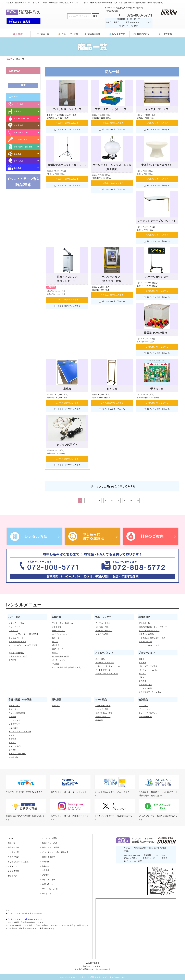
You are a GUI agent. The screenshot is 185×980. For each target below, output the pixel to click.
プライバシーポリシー (51, 889)
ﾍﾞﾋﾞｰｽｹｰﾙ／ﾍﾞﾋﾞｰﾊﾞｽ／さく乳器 (23, 645)
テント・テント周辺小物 (62, 623)
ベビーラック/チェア (17, 642)
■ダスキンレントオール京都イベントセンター (25, 919)
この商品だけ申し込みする (67, 123)
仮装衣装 (143, 681)
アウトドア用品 (102, 709)
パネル (55, 642)
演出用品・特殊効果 (17, 754)
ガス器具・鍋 (144, 623)
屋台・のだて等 (145, 642)
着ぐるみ (143, 674)
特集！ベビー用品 (50, 843)
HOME (9, 59)
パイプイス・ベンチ (60, 634)
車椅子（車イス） (103, 717)
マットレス (13, 631)
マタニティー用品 (16, 623)
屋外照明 (12, 750)
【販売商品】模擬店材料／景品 (152, 638)
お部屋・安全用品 (16, 653)
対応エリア (13, 866)
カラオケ (143, 663)
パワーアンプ (14, 720)
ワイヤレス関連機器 (17, 713)
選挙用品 (56, 706)
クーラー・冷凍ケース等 (149, 645)
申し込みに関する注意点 (18, 862)
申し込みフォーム (50, 880)
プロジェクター (145, 709)
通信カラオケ (14, 709)
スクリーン (143, 706)
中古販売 (12, 660)
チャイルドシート (16, 638)
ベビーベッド (14, 627)
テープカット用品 (103, 623)
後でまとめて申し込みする (67, 130)
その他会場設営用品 (60, 656)
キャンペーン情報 (50, 838)
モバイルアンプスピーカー (20, 732)
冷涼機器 (56, 664)
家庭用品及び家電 (103, 706)
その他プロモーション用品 (150, 692)
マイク (11, 735)
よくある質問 (13, 871)
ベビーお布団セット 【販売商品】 (24, 634)
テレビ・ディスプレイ (148, 713)
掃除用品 (99, 720)
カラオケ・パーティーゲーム (108, 666)
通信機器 (12, 739)
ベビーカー (13, 649)
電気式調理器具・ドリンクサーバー (154, 627)
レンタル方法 (13, 852)
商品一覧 (12, 843)
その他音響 (13, 757)
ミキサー (12, 717)
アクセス (46, 875)
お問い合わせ (48, 884)
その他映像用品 (145, 717)
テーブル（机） (59, 631)
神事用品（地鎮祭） (104, 631)
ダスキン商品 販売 (104, 713)
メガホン (12, 743)
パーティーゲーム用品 (148, 670)
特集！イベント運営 (51, 847)
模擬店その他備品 (146, 634)
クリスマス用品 (145, 688)
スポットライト (15, 746)
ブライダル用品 (102, 634)
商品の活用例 (13, 847)
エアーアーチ (58, 649)
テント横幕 (57, 627)
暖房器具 (56, 645)
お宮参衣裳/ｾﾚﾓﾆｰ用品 (18, 656)
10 (137, 501)
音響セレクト (14, 706)
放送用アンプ (14, 724)
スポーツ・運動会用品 (105, 663)
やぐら (55, 653)
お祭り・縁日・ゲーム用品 (107, 674)
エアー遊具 (100, 659)
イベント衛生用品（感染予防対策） (67, 667)
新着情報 (46, 866)
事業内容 (46, 862)
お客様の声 (13, 876)
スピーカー (13, 728)
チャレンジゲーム (103, 670)
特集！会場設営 (49, 857)
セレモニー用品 (102, 627)
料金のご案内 (13, 857)
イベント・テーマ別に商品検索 (55, 852)
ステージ (56, 638)
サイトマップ (48, 894)
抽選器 (142, 659)
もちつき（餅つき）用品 (149, 631)
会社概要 (46, 870)
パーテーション (59, 660)
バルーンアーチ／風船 (148, 666)
